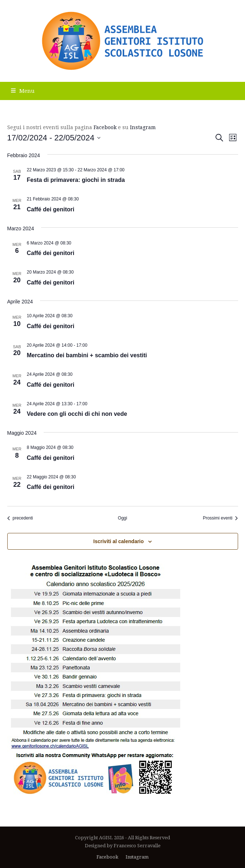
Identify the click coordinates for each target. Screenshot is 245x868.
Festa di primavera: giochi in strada (76, 180)
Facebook (105, 127)
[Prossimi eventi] (220, 518)
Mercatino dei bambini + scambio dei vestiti (87, 355)
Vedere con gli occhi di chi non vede (77, 414)
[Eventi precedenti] (20, 518)
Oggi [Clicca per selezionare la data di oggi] (122, 518)
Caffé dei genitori (51, 209)
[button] (23, 91)
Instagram (143, 127)
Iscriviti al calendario (118, 541)
